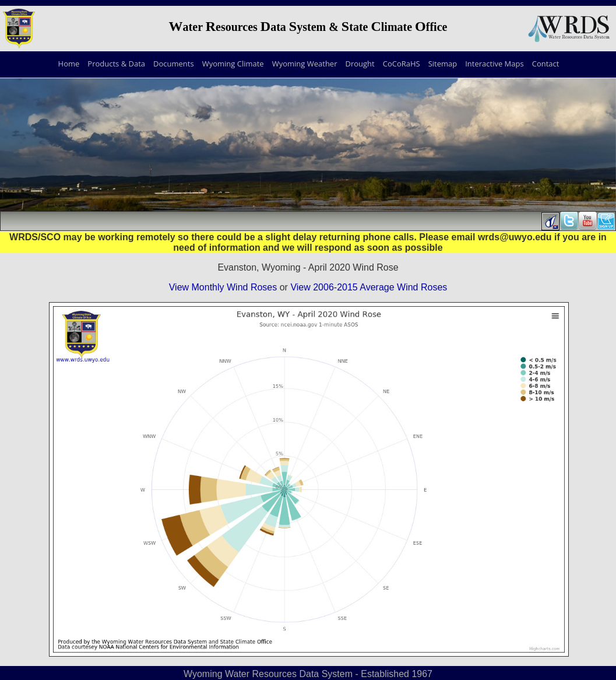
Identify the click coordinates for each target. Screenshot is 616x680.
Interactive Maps (494, 64)
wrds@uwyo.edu (515, 237)
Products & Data (116, 64)
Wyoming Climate (233, 64)
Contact (546, 64)
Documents (174, 64)
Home (69, 64)
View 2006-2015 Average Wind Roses (369, 287)
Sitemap (443, 64)
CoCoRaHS (402, 64)
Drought (360, 64)
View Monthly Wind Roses (223, 287)
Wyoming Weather (305, 64)
